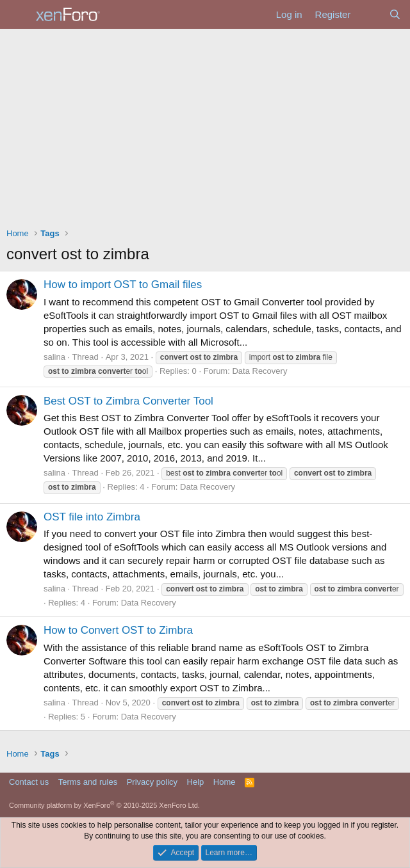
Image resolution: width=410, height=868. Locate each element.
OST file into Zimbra (92, 517)
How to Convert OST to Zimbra (118, 630)
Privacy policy (152, 782)
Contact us (29, 782)
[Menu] (18, 15)
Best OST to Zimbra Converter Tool (128, 401)
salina (54, 357)
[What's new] (369, 14)
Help (196, 782)
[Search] (395, 14)
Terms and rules (88, 782)
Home (225, 782)
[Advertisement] (205, 125)
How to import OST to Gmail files (123, 285)
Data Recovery (259, 371)
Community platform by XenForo (104, 805)
